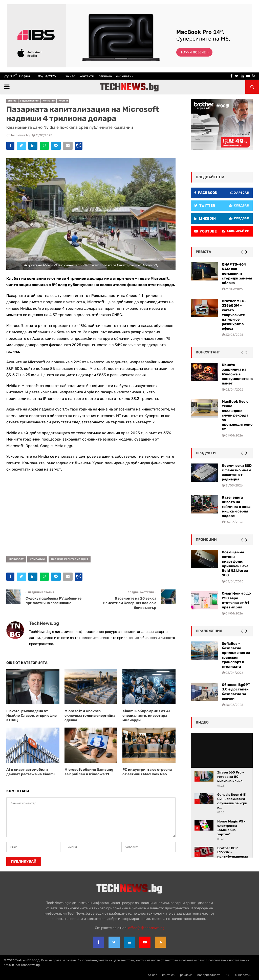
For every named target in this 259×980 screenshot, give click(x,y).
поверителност (209, 975)
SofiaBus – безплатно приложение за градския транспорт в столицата (236, 655)
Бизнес (12, 101)
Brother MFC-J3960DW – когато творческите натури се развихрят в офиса (234, 315)
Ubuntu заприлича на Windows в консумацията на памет (237, 374)
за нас (70, 76)
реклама (105, 76)
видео (202, 722)
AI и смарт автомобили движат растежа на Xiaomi (30, 772)
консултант (208, 352)
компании (37, 559)
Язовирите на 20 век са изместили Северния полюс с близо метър (130, 603)
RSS (227, 975)
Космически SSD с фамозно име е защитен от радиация (237, 473)
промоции (206, 540)
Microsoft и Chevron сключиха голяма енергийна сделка (90, 716)
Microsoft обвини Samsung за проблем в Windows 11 (89, 772)
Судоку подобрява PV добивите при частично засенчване (53, 601)
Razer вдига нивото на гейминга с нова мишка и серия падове (236, 507)
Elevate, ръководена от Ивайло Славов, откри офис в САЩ (31, 716)
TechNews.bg (20, 135)
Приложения (209, 631)
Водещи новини (29, 101)
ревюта (203, 252)
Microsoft (16, 559)
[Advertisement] (91, 512)
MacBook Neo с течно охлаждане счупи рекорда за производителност (237, 415)
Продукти (206, 453)
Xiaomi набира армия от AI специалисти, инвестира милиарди (146, 716)
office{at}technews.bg (146, 928)
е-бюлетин (125, 76)
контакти (87, 76)
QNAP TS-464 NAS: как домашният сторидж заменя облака (237, 274)
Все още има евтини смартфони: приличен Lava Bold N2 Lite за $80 (235, 564)
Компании (49, 101)
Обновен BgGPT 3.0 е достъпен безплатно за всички (236, 692)
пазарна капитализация (70, 559)
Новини (63, 101)
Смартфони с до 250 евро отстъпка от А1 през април (236, 600)
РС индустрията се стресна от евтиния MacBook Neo (147, 772)
